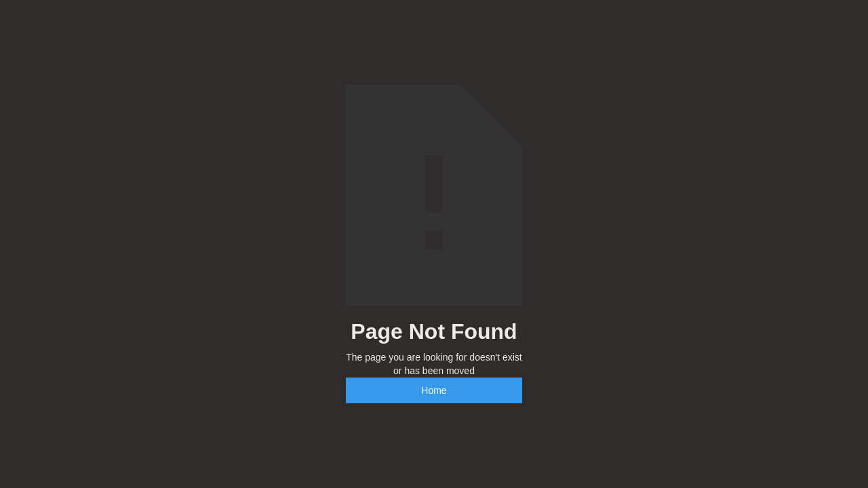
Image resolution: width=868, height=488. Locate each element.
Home (434, 390)
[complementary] (770, 413)
